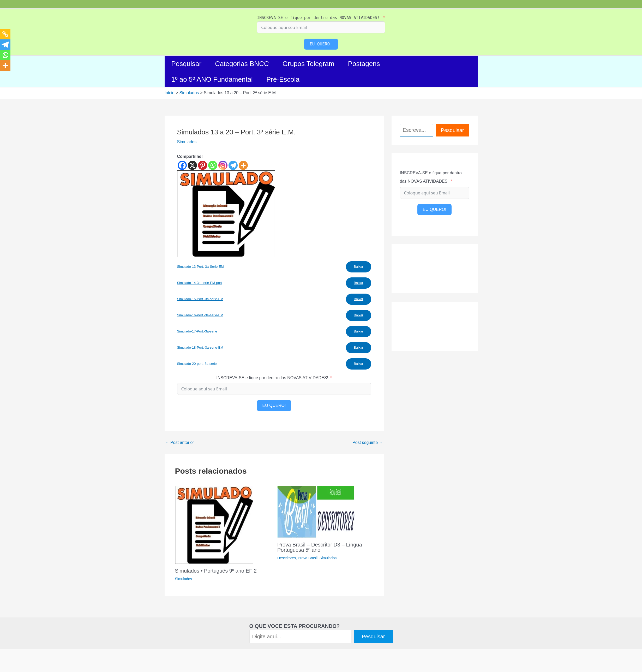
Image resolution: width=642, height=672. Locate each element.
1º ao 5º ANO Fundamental (212, 79)
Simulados (187, 142)
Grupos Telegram (308, 64)
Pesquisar (187, 64)
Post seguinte (368, 443)
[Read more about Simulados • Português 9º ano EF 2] (214, 524)
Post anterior (180, 443)
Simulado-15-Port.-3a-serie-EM (200, 299)
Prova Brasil (308, 558)
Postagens (364, 64)
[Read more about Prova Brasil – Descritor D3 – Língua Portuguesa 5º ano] (316, 511)
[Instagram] (223, 165)
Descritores (287, 558)
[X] (192, 165)
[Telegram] (233, 165)
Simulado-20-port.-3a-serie (197, 364)
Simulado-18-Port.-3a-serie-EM (200, 347)
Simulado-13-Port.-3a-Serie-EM (200, 267)
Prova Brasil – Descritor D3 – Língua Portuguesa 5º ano (320, 547)
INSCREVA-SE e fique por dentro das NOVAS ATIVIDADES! (318, 18)
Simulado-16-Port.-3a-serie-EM (200, 315)
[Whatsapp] (213, 165)
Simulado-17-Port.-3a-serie (197, 331)
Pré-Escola (283, 79)
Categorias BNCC (242, 64)
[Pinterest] (203, 165)
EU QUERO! (321, 44)
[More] (243, 165)
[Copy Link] (5, 34)
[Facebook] (182, 165)
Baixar (358, 267)
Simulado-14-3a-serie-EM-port (200, 283)
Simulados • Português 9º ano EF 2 (216, 571)
